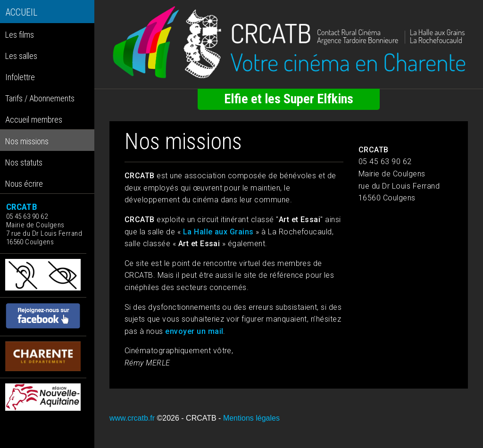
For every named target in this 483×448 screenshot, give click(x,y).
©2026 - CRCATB (186, 418)
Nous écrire (24, 184)
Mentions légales (251, 418)
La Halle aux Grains (218, 232)
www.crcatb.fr (132, 418)
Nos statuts (24, 162)
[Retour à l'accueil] (289, 42)
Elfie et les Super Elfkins (289, 99)
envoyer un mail (194, 331)
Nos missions (27, 141)
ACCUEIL (21, 12)
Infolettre (20, 77)
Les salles (21, 56)
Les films (20, 35)
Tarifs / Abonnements (40, 98)
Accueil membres (34, 120)
